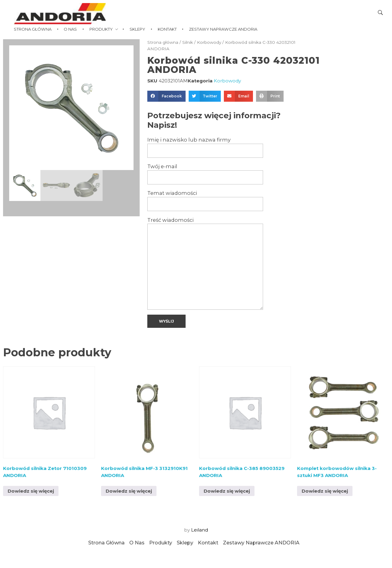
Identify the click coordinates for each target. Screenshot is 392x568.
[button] (166, 96)
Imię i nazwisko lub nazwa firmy (205, 147)
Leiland (200, 530)
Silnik (188, 42)
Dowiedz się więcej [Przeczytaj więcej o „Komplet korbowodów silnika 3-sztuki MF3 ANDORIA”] (325, 491)
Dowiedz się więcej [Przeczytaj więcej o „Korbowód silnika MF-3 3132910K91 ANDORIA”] (129, 491)
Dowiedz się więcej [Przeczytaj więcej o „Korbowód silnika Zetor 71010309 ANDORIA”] (31, 491)
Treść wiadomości (205, 263)
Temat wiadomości (205, 201)
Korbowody (209, 42)
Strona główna (163, 42)
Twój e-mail (205, 174)
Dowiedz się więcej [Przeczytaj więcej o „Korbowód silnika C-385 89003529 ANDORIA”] (227, 491)
